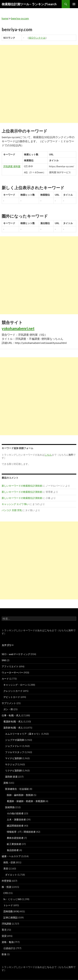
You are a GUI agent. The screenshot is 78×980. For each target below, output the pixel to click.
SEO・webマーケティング (16, 654)
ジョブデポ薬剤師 (15, 740)
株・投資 (6, 887)
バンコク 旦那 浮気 (12, 510)
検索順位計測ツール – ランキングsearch (29, 4)
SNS (4, 660)
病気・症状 (9, 862)
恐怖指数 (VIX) (11, 911)
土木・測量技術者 (16, 819)
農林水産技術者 (15, 838)
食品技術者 (13, 850)
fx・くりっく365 (12, 899)
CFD (6, 893)
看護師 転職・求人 (13, 721)
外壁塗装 (6, 881)
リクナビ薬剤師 (13, 770)
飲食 (4, 954)
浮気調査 (6, 924)
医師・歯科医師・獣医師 (20, 795)
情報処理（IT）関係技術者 (21, 832)
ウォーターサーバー (12, 672)
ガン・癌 (8, 709)
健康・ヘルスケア (11, 856)
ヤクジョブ (11, 764)
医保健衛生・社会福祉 (17, 789)
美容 (6, 868)
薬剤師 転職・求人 (13, 728)
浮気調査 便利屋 (12, 166)
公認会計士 (9, 948)
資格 (6, 783)
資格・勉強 (8, 942)
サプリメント (9, 703)
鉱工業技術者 (14, 844)
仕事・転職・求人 (11, 715)
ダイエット (11, 875)
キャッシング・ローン (15, 685)
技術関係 (10, 807)
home (5, 18)
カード (5, 679)
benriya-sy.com (20, 18)
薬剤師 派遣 (11, 777)
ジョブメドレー (13, 746)
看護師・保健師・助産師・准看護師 (26, 801)
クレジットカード (13, 691)
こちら (48, 630)
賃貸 (4, 936)
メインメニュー (74, 4)
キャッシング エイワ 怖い (15, 504)
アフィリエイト (10, 666)
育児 (4, 930)
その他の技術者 (15, 813)
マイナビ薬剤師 (13, 758)
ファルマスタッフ (15, 752)
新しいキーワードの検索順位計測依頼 (22, 486)
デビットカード (12, 697)
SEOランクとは (37, 38)
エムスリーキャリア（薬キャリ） (23, 734)
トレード (8, 905)
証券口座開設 (11, 917)
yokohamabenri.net (18, 328)
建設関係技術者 (15, 826)
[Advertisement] (39, 84)
